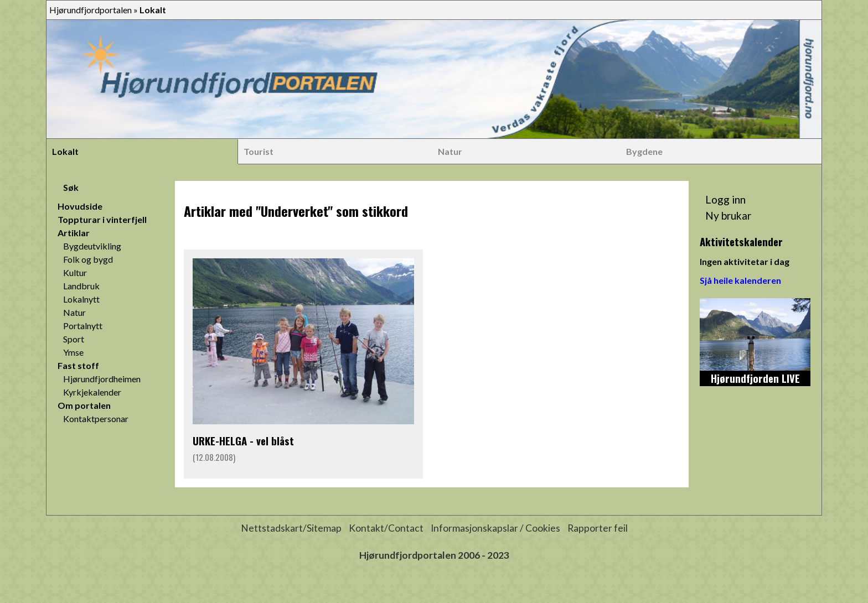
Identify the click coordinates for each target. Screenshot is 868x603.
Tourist (259, 151)
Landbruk (81, 286)
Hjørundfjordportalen (91, 10)
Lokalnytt (81, 299)
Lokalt (65, 151)
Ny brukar (728, 215)
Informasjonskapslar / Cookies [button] (495, 528)
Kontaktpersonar (96, 419)
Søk (71, 187)
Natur (450, 151)
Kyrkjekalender (92, 392)
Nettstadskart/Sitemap (291, 528)
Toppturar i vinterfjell (102, 219)
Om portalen (84, 405)
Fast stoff (78, 365)
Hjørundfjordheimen (102, 379)
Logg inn (725, 199)
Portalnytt (83, 326)
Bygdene (644, 151)
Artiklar (74, 233)
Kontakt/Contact (386, 528)
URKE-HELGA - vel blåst (243, 441)
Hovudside (80, 206)
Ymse (73, 352)
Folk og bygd (88, 259)
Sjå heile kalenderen (740, 280)
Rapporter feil (598, 528)
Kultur (75, 272)
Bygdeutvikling (92, 246)
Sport (74, 339)
